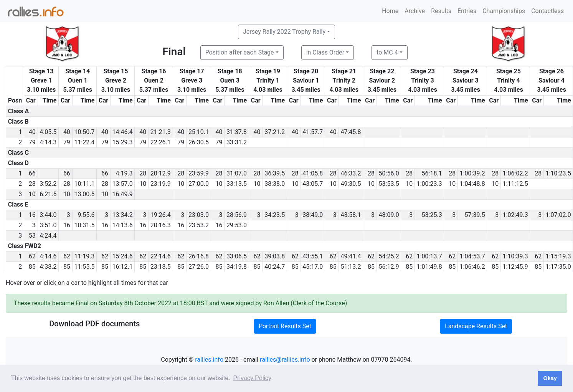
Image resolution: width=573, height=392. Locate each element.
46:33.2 (351, 173)
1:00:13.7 (429, 256)
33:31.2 (237, 142)
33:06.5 (237, 256)
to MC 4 (387, 52)
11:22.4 (84, 142)
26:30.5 (199, 142)
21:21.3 (161, 132)
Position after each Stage (240, 52)
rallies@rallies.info (285, 360)
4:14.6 (48, 256)
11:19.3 (84, 256)
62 (32, 256)
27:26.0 (199, 267)
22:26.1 (161, 142)
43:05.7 (313, 184)
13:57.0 (123, 184)
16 (32, 215)
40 (32, 132)
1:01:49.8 (429, 267)
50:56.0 (389, 173)
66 (32, 173)
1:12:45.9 (515, 267)
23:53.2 (199, 225)
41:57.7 (313, 132)
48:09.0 (389, 215)
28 (143, 173)
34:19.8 (237, 267)
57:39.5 (475, 215)
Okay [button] (550, 378)
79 (32, 142)
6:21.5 (48, 194)
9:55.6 (86, 215)
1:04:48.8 (472, 184)
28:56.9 (237, 215)
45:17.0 (313, 267)
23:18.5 (161, 267)
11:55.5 (84, 267)
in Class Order (325, 52)
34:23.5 (275, 215)
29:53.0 (237, 225)
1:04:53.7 (472, 256)
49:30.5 (351, 184)
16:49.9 (123, 194)
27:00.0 (199, 184)
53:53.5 (389, 184)
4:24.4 (48, 236)
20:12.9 (161, 173)
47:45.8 (351, 132)
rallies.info (209, 360)
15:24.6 (123, 256)
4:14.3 (48, 142)
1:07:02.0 (558, 215)
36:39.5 (275, 173)
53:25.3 (432, 215)
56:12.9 (389, 267)
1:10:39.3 (515, 256)
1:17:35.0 (558, 267)
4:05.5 (48, 132)
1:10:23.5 (558, 173)
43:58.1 (351, 215)
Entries (467, 11)
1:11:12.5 (515, 184)
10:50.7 (84, 132)
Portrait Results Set (285, 326)
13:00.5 (84, 194)
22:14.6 (161, 256)
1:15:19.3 (558, 256)
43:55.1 (313, 256)
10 (143, 184)
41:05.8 (313, 173)
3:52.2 (48, 184)
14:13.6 (123, 225)
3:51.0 (48, 225)
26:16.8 (199, 256)
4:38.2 (48, 267)
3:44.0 (48, 215)
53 (32, 236)
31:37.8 (237, 132)
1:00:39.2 (472, 173)
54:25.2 (389, 256)
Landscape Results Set (476, 326)
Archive (415, 11)
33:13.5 (237, 184)
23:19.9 (161, 184)
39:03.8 (275, 256)
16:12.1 (123, 267)
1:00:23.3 (429, 184)
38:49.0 (313, 215)
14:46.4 (123, 132)
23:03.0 (199, 215)
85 (32, 267)
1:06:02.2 (515, 173)
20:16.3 (161, 225)
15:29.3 (123, 142)
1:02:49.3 (515, 215)
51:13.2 (351, 267)
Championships (504, 11)
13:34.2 (123, 215)
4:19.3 (124, 173)
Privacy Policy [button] (252, 378)
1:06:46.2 (472, 267)
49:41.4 (351, 256)
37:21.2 (275, 132)
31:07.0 (237, 173)
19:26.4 (161, 215)
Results (441, 11)
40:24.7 (275, 267)
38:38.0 (275, 184)
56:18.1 (432, 173)
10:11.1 (84, 184)
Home (390, 11)
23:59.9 (199, 173)
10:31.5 (84, 225)
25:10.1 (199, 132)
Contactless (547, 11)
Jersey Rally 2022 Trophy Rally (284, 32)
